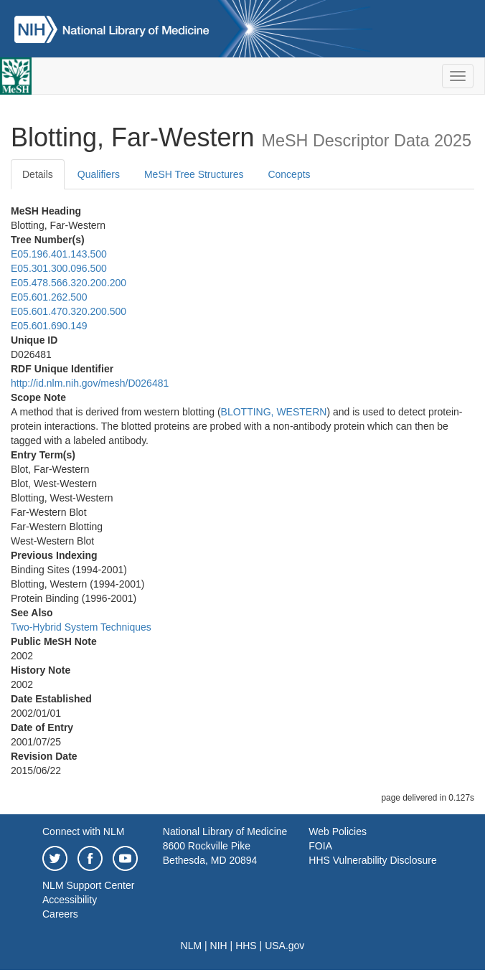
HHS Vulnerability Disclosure (372, 860)
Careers (60, 914)
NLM (192, 946)
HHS (246, 946)
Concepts (289, 174)
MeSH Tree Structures (194, 174)
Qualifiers (99, 174)
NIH (219, 946)
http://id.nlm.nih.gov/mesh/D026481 (90, 383)
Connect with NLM (83, 831)
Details (38, 174)
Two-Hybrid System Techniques (81, 627)
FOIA (320, 846)
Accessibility (70, 900)
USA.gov (284, 946)
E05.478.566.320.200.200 (69, 283)
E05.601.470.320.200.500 (69, 311)
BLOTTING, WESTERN (274, 412)
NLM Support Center (88, 885)
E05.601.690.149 (49, 326)
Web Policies (338, 831)
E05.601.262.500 (49, 297)
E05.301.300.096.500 (59, 268)
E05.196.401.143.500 (59, 254)
